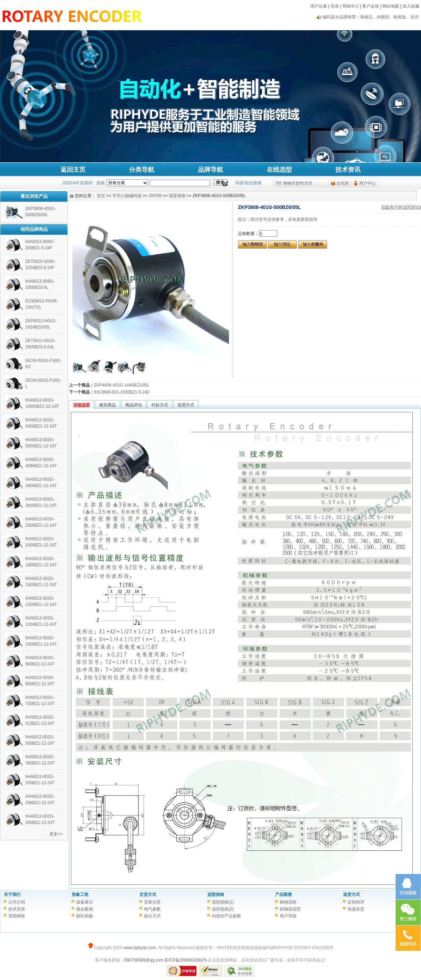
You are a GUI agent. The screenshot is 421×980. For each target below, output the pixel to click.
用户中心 (367, 183)
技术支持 (17, 909)
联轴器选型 (290, 909)
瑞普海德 (177, 196)
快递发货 (356, 909)
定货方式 (148, 894)
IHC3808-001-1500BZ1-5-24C (122, 392)
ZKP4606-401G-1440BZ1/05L (122, 385)
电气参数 (152, 909)
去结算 (343, 183)
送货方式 (351, 894)
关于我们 (12, 894)
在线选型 (279, 170)
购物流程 (288, 902)
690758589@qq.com (144, 960)
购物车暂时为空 (298, 183)
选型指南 (216, 894)
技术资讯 (348, 170)
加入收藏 (411, 6)
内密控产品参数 (227, 916)
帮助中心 (351, 6)
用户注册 (319, 6)
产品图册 (284, 894)
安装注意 (152, 902)
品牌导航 (210, 170)
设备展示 (85, 902)
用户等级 (288, 916)
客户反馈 (371, 6)
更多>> (56, 834)
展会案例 (85, 909)
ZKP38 (155, 196)
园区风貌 (85, 916)
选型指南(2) (223, 909)
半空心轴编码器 (127, 196)
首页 (101, 196)
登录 (335, 6)
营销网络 (17, 916)
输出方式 (152, 916)
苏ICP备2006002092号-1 (187, 960)
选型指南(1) (223, 902)
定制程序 (356, 902)
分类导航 (142, 170)
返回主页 (73, 170)
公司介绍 (17, 902)
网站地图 (391, 6)
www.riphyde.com (140, 948)
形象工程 (80, 894)
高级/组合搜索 (248, 183)
